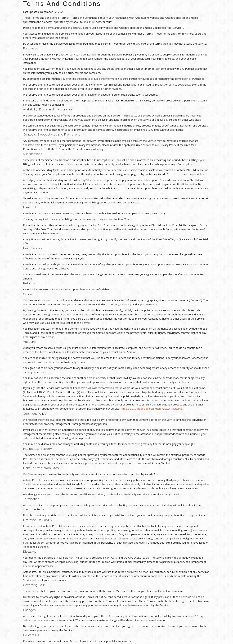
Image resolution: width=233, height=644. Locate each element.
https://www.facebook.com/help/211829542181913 (152, 409)
